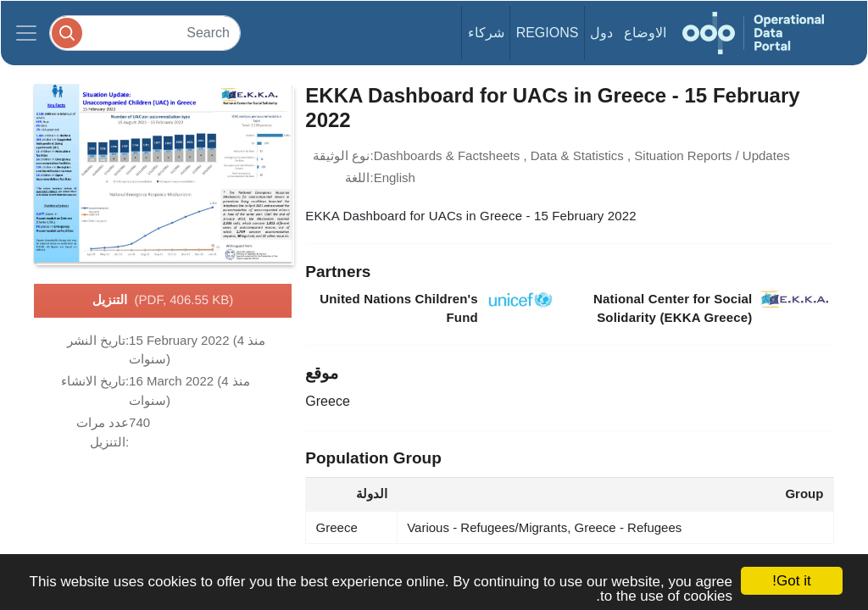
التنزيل (163, 301)
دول (601, 33)
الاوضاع (645, 33)
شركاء (486, 33)
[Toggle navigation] (26, 33)
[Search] (145, 33)
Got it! (791, 581)
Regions (548, 33)
